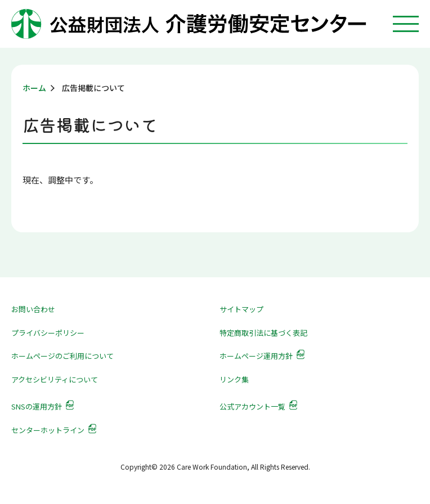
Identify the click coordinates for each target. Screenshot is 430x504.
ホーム (34, 88)
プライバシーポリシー (48, 333)
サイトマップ (241, 309)
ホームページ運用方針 (256, 356)
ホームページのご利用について (62, 356)
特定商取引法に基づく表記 (263, 333)
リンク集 (234, 379)
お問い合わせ (33, 309)
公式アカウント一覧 (252, 406)
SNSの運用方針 (37, 406)
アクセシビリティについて (55, 379)
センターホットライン (48, 430)
